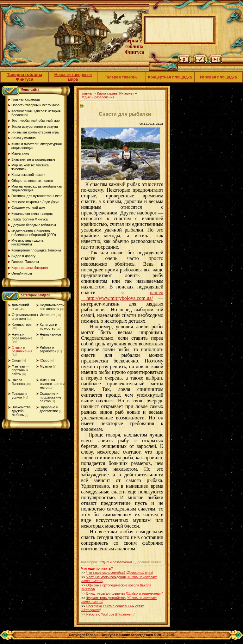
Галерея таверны (122, 77)
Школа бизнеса (18, 382)
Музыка (46, 366)
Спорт (17, 360)
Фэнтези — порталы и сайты (21, 370)
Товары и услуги (19, 395)
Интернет (47, 315)
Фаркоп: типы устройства (106, 598)
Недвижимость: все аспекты (52, 307)
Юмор (45, 360)
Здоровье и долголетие (49, 409)
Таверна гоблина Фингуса (25, 77)
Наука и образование (22, 336)
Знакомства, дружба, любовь (22, 411)
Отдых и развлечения (22, 349)
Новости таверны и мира (73, 77)
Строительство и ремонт (24, 317)
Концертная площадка (170, 77)
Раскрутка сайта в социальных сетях (115, 606)
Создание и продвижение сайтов (51, 397)
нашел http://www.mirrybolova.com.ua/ (122, 295)
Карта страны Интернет (116, 93)
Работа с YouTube (100, 614)
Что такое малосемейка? (106, 573)
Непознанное (51, 334)
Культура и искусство (49, 326)
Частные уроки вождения (106, 577)
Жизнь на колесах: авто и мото (52, 384)
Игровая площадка (218, 77)
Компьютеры (22, 325)
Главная (87, 93)
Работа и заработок (48, 349)
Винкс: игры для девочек (106, 593)
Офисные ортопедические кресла (113, 585)
